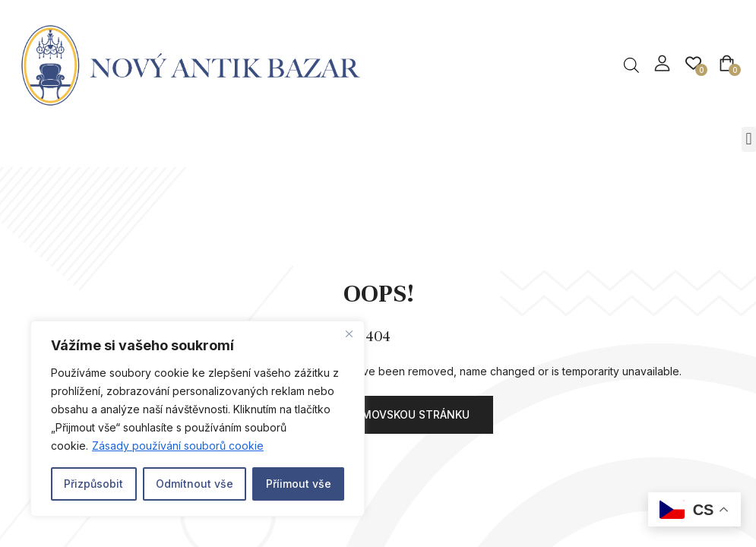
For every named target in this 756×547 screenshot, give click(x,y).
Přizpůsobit (93, 484)
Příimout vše (299, 484)
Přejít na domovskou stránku (378, 414)
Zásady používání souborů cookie (178, 446)
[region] (198, 419)
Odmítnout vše (195, 484)
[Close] (349, 334)
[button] (749, 139)
